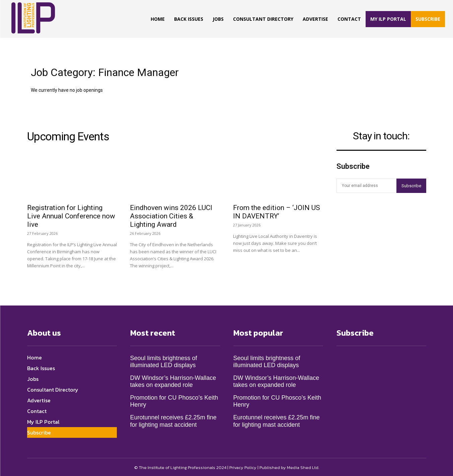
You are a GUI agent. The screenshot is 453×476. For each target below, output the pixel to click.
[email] (366, 186)
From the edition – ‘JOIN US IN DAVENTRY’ (277, 211)
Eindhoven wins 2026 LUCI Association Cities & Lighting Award (171, 215)
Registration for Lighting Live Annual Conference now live (71, 215)
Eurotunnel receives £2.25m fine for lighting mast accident (173, 420)
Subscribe (411, 186)
